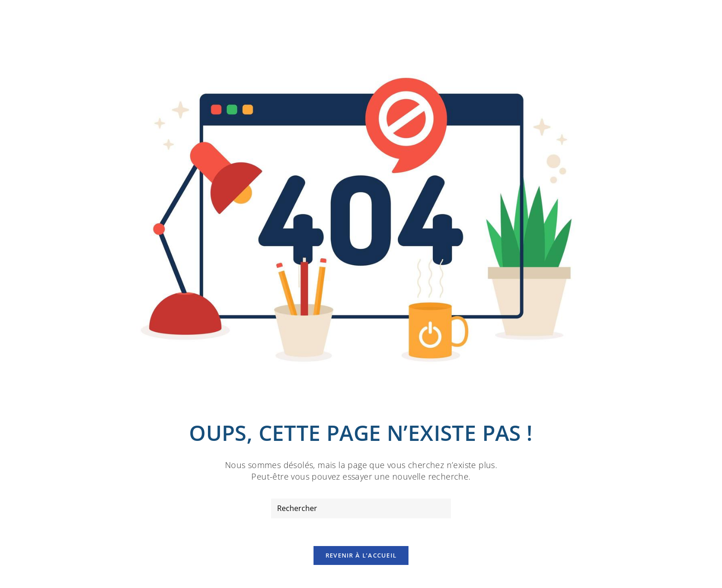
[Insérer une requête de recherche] (361, 508)
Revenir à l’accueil (361, 555)
